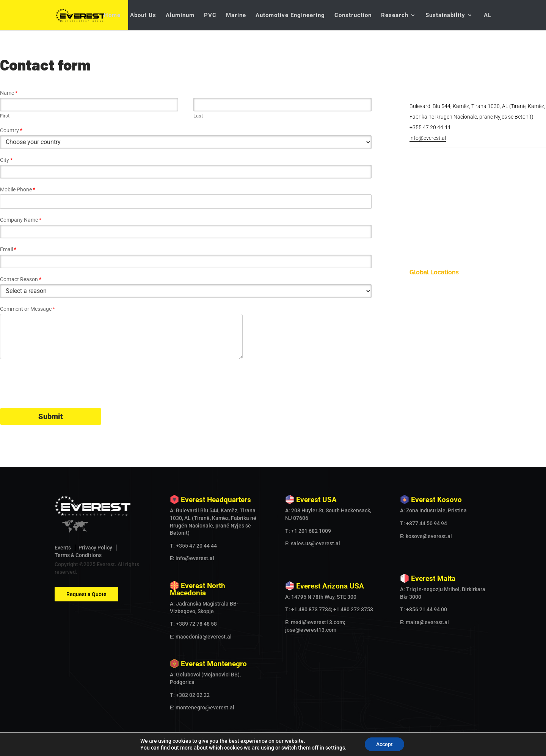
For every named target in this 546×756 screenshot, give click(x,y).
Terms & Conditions (78, 555)
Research (395, 16)
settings (335, 748)
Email (8, 249)
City (6, 160)
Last (198, 116)
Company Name (21, 220)
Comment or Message (27, 309)
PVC (210, 16)
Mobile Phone (18, 189)
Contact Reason (21, 279)
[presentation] (58, 395)
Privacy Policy (95, 548)
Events (63, 548)
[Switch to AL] (487, 21)
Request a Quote (86, 594)
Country (11, 130)
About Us (143, 16)
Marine (236, 16)
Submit (51, 416)
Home (112, 16)
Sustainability (445, 16)
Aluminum (180, 16)
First (5, 116)
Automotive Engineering (290, 16)
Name (9, 93)
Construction (353, 16)
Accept (384, 744)
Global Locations (434, 272)
